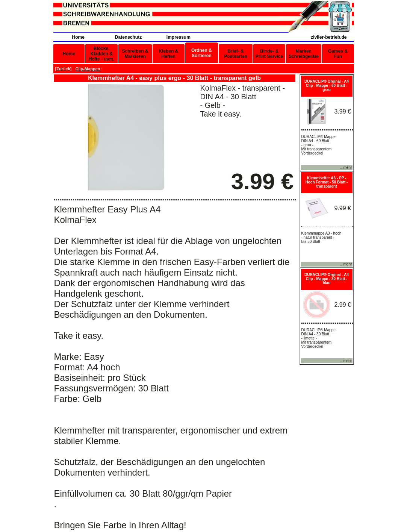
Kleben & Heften (168, 54)
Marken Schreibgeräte (304, 54)
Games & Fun (338, 54)
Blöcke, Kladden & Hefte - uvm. (102, 54)
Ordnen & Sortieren (202, 53)
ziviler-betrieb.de (329, 37)
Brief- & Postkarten (236, 54)
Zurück (63, 69)
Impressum (179, 37)
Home (78, 37)
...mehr (346, 167)
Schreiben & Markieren (135, 54)
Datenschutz (128, 37)
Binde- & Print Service (269, 54)
